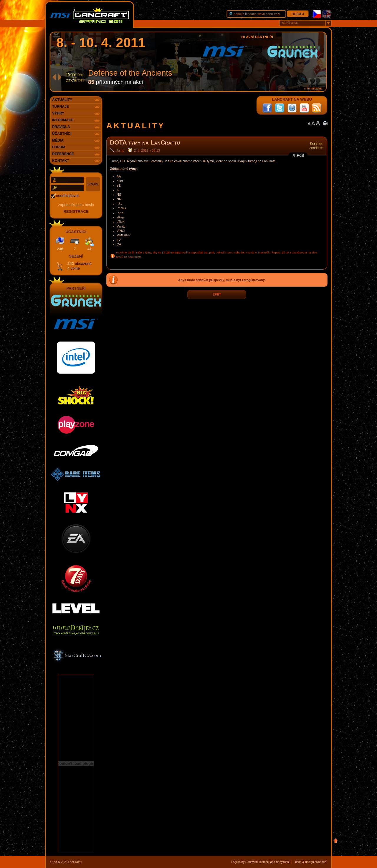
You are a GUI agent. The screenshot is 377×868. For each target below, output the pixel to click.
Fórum (59, 147)
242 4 (80, 266)
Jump (120, 150)
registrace (76, 211)
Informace (63, 120)
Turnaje (61, 107)
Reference (63, 154)
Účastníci (62, 134)
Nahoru (336, 841)
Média (58, 140)
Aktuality (62, 100)
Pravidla (61, 127)
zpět (217, 294)
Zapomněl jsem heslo (76, 205)
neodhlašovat (67, 196)
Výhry (58, 113)
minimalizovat (313, 88)
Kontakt (61, 161)
